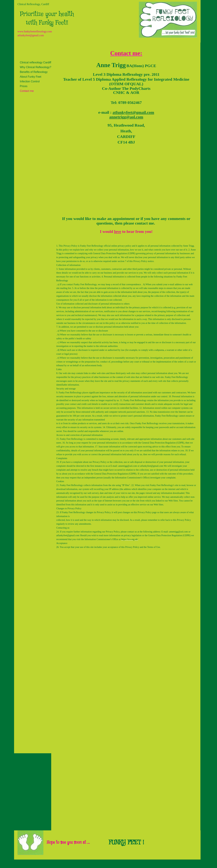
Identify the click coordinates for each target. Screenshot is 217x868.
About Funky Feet (31, 77)
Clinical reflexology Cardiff (36, 62)
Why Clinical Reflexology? (36, 67)
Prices (24, 86)
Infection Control (30, 81)
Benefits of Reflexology (34, 72)
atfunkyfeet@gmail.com (31, 35)
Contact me (27, 91)
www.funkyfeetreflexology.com (35, 31)
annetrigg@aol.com (127, 466)
